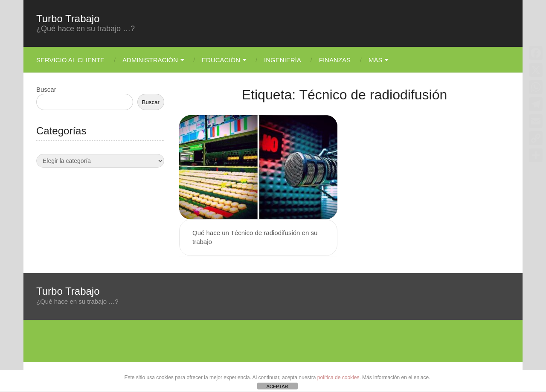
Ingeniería (283, 60)
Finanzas (335, 60)
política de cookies (338, 377)
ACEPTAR (277, 386)
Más (376, 60)
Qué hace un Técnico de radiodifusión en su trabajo (255, 237)
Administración (150, 60)
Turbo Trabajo (68, 19)
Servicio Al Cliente (70, 60)
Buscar (46, 89)
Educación (221, 60)
